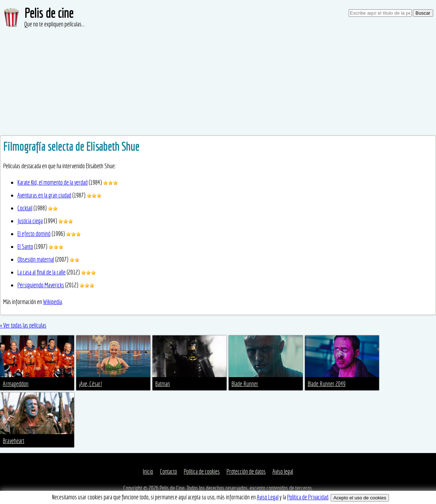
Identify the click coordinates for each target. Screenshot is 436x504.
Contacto (168, 471)
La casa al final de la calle (41, 272)
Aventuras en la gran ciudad (44, 195)
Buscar (423, 13)
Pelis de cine (49, 13)
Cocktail (25, 208)
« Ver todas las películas (23, 325)
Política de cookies (202, 471)
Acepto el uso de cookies (360, 498)
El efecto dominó (34, 234)
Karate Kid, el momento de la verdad (53, 182)
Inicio (148, 471)
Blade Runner (245, 384)
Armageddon (16, 384)
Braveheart (14, 441)
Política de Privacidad (308, 497)
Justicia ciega (30, 221)
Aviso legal (283, 471)
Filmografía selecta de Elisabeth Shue (71, 146)
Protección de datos (246, 471)
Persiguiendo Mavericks (41, 285)
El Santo (25, 246)
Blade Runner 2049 (327, 384)
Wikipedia (53, 302)
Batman (163, 384)
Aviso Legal (268, 497)
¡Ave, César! (90, 384)
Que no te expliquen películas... (54, 24)
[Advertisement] (218, 82)
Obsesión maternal (36, 259)
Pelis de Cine (172, 488)
